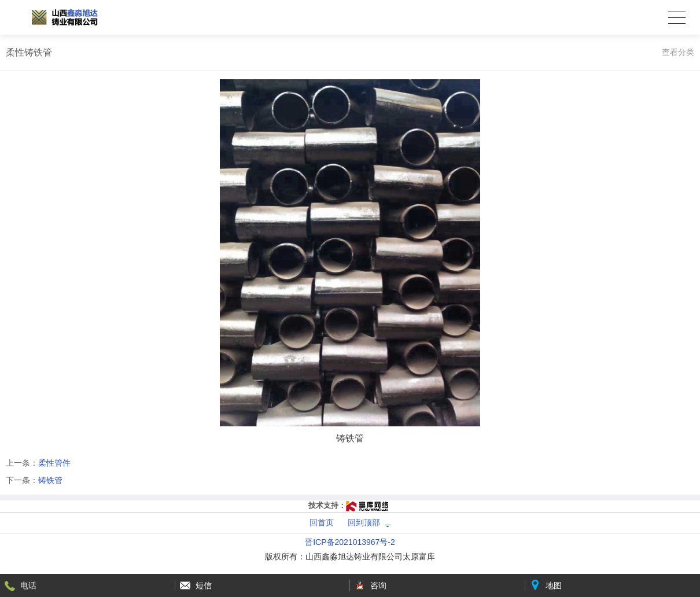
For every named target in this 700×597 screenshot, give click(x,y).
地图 (554, 585)
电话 (28, 585)
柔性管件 (54, 463)
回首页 (322, 522)
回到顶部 (364, 522)
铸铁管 (50, 480)
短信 (204, 585)
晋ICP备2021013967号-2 (350, 542)
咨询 (378, 585)
